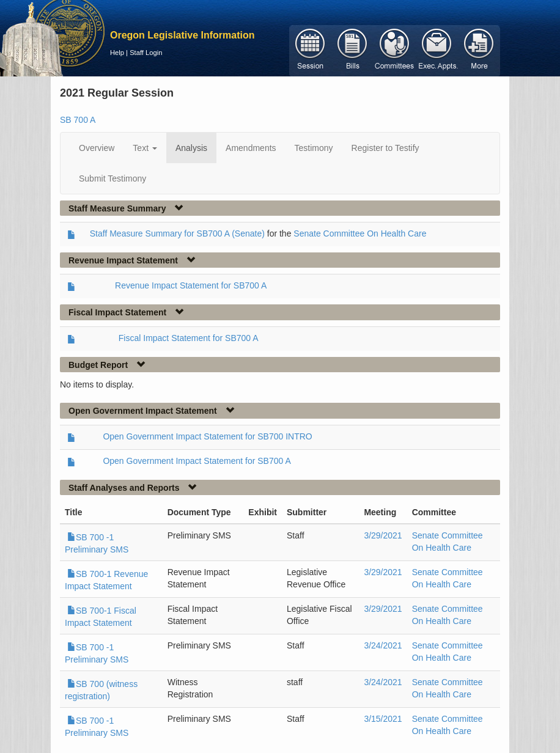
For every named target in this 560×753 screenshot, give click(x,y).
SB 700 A (78, 120)
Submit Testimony (112, 178)
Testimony (314, 148)
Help (117, 53)
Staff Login (146, 53)
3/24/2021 (383, 645)
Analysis (191, 148)
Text (145, 148)
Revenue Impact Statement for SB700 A (191, 285)
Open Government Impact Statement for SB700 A (197, 461)
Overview (97, 148)
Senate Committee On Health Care (360, 233)
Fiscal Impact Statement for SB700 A (189, 338)
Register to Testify (385, 148)
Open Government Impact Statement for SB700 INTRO (207, 436)
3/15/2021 (383, 719)
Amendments (251, 148)
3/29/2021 (383, 535)
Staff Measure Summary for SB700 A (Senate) (177, 233)
